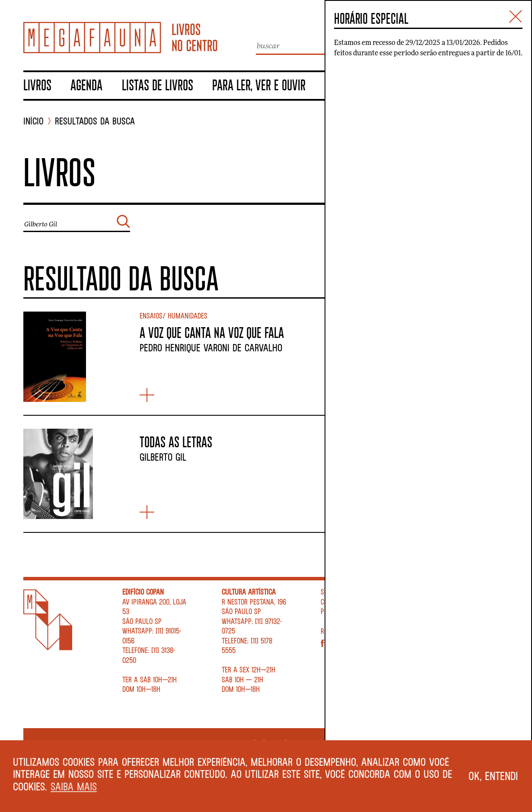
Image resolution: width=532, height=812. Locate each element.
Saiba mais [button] (74, 786)
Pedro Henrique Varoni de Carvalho (211, 347)
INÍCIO (33, 121)
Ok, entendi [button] (493, 776)
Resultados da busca (95, 121)
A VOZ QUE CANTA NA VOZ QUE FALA (212, 332)
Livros (37, 85)
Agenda (86, 85)
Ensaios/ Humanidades (174, 315)
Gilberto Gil (163, 457)
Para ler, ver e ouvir (259, 85)
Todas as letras (176, 442)
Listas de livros (158, 85)
